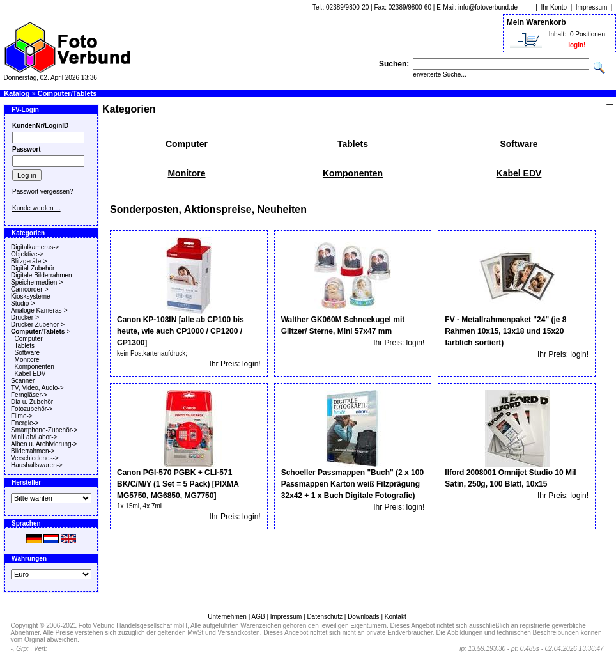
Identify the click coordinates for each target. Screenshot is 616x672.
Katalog (17, 93)
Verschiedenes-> (35, 458)
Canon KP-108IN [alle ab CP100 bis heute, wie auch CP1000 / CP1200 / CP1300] (181, 331)
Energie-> (25, 423)
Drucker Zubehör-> (38, 324)
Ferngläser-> (29, 395)
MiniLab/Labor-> (34, 437)
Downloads (363, 617)
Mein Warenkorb (536, 22)
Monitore (27, 360)
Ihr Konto (554, 7)
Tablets (24, 346)
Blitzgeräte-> (29, 261)
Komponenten (35, 367)
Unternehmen (227, 617)
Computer (29, 339)
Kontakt (396, 617)
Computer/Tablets (67, 93)
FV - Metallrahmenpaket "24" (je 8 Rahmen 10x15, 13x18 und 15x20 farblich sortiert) (505, 331)
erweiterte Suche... (439, 74)
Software (27, 353)
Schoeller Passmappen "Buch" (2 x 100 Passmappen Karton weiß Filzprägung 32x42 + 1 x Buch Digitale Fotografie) (352, 484)
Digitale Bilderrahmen (42, 275)
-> (41, 332)
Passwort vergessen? (43, 191)
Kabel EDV (30, 374)
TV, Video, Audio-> (37, 388)
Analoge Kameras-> (39, 310)
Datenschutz (325, 617)
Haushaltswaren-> (37, 465)
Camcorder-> (30, 289)
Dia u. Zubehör (32, 402)
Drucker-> (25, 317)
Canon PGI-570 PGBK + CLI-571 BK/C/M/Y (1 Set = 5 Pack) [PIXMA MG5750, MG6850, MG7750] (178, 484)
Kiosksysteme (31, 296)
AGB (258, 617)
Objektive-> (27, 254)
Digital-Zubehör (33, 268)
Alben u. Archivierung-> (44, 444)
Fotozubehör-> (32, 409)
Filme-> (22, 416)
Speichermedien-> (37, 282)
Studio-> (23, 303)
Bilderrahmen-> (33, 451)
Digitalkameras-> (35, 247)
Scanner (23, 381)
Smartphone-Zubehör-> (44, 430)
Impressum (591, 7)
